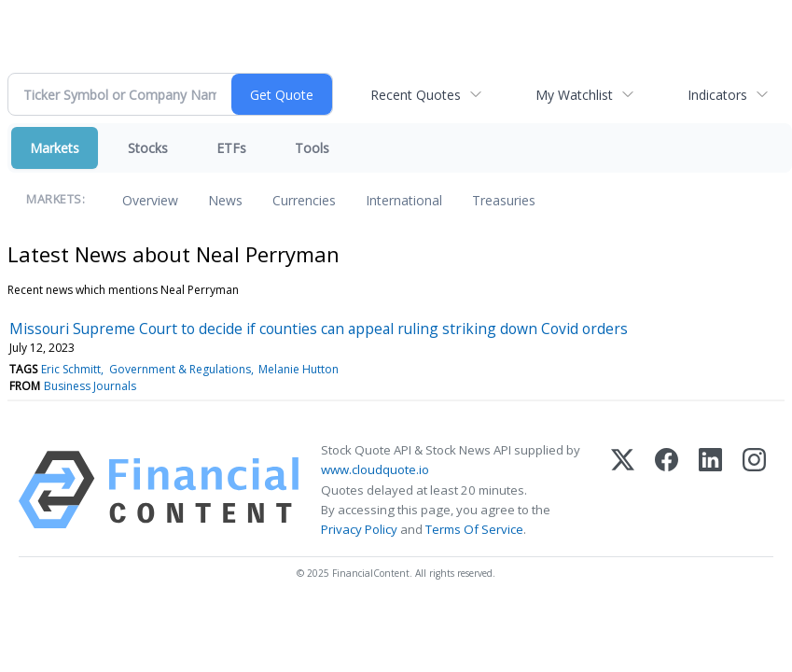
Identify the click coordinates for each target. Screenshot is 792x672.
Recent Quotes (416, 95)
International (404, 200)
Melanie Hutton (299, 369)
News (225, 200)
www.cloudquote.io (375, 469)
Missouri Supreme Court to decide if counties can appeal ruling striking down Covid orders (319, 329)
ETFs (231, 148)
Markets (55, 148)
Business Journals (90, 386)
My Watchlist (574, 95)
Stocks (148, 148)
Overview (150, 200)
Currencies (304, 200)
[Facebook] (667, 490)
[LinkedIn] (710, 490)
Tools (312, 148)
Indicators (717, 95)
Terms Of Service (474, 529)
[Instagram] (754, 490)
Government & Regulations (180, 369)
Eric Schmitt (71, 369)
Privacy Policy (359, 529)
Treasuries (504, 200)
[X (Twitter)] (623, 490)
